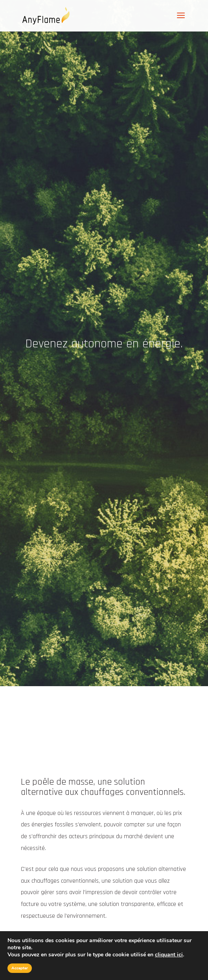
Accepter (20, 968)
